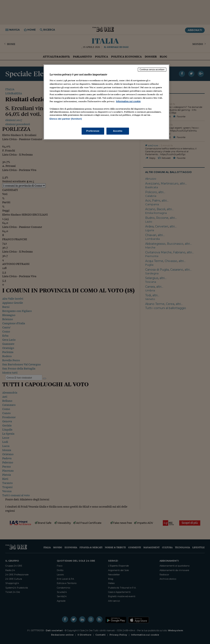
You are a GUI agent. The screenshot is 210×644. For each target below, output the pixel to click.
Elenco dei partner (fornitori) (66, 119)
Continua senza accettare (152, 69)
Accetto (118, 131)
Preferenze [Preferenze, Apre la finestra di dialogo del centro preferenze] (93, 131)
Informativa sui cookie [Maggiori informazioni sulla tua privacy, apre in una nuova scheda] (128, 101)
